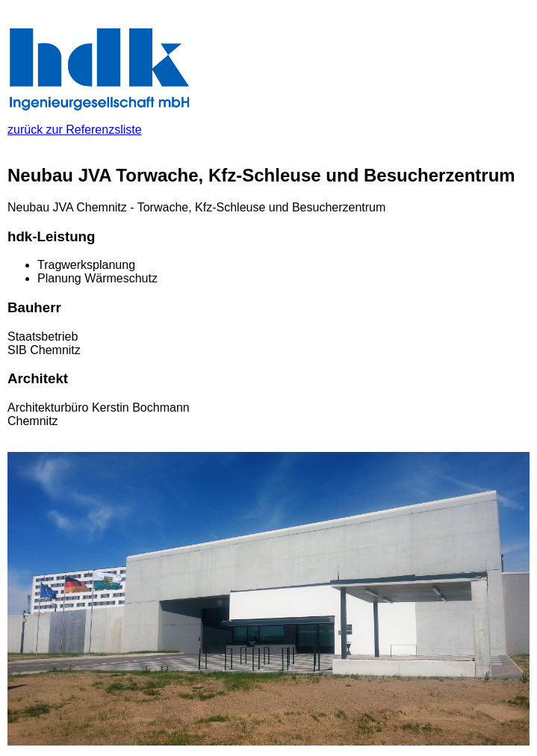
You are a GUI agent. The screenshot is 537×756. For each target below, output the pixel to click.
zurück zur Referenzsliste (101, 123)
